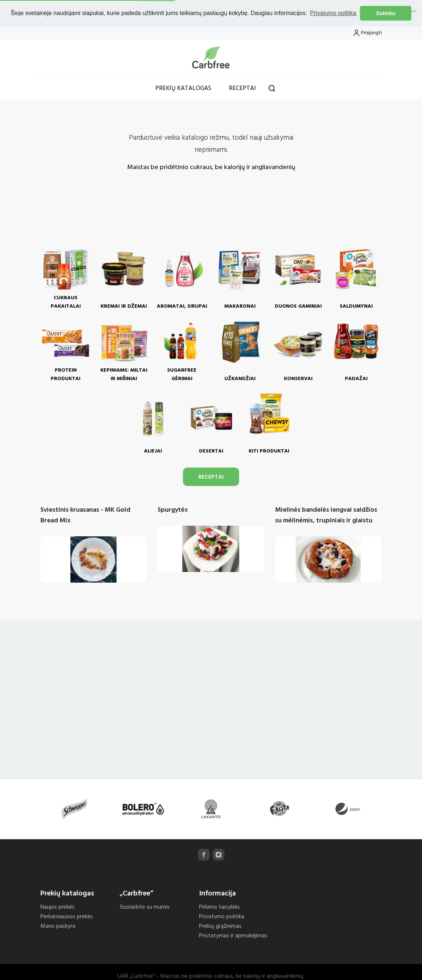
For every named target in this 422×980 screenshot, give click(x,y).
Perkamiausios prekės (67, 916)
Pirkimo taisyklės (219, 906)
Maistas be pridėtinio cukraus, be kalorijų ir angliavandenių (211, 166)
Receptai (242, 87)
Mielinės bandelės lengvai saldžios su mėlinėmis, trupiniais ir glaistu (326, 514)
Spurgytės (173, 509)
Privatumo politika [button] (333, 13)
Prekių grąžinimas (220, 925)
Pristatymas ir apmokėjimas (233, 935)
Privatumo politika (222, 916)
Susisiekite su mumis (145, 906)
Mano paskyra (58, 925)
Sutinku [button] (386, 13)
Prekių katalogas (183, 87)
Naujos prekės (57, 906)
